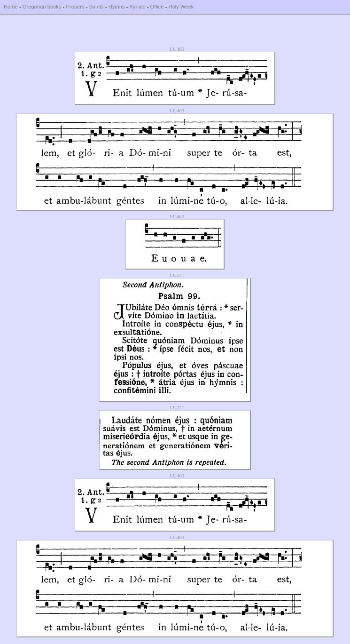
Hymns (117, 7)
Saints (97, 7)
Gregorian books (42, 7)
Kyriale (137, 7)
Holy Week (181, 7)
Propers (75, 7)
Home (11, 7)
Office (157, 7)
